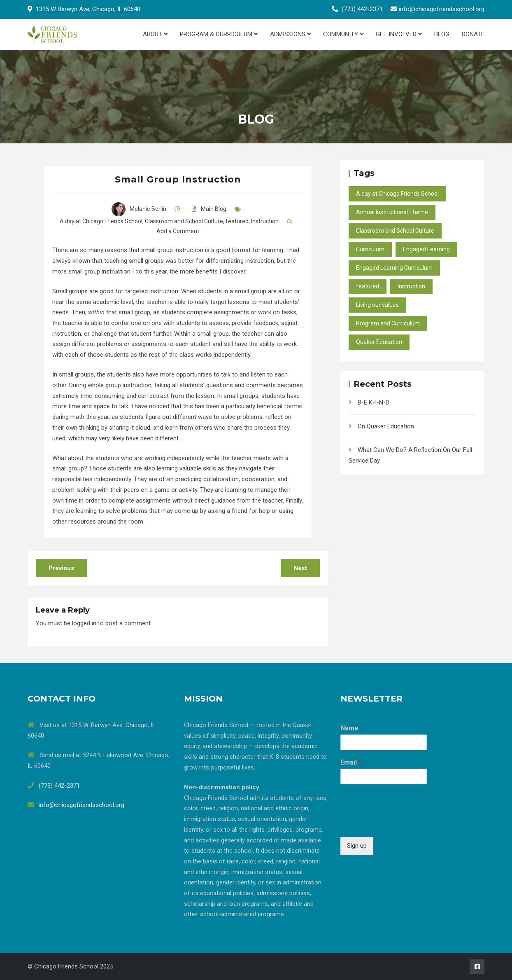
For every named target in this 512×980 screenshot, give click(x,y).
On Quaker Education (386, 426)
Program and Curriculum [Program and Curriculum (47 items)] (388, 323)
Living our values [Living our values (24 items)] (377, 305)
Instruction (265, 221)
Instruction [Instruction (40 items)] (411, 286)
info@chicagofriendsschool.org (442, 9)
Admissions (290, 34)
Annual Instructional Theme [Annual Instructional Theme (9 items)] (392, 212)
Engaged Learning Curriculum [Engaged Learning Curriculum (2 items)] (394, 268)
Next (300, 568)
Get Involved (399, 34)
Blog (442, 34)
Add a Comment (178, 231)
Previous (61, 568)
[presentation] (403, 823)
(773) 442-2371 (362, 9)
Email (351, 762)
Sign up (357, 846)
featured (237, 221)
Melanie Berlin (139, 209)
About (155, 34)
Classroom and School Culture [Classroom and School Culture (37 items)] (395, 231)
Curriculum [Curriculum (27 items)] (370, 249)
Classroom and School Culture (184, 221)
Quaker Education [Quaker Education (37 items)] (379, 342)
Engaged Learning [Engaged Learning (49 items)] (426, 249)
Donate (473, 34)
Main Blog (214, 209)
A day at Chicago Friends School (101, 221)
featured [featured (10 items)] (368, 286)
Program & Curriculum (219, 34)
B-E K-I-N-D (374, 402)
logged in (84, 623)
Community (343, 34)
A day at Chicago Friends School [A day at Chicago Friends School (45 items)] (397, 194)
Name (349, 728)
